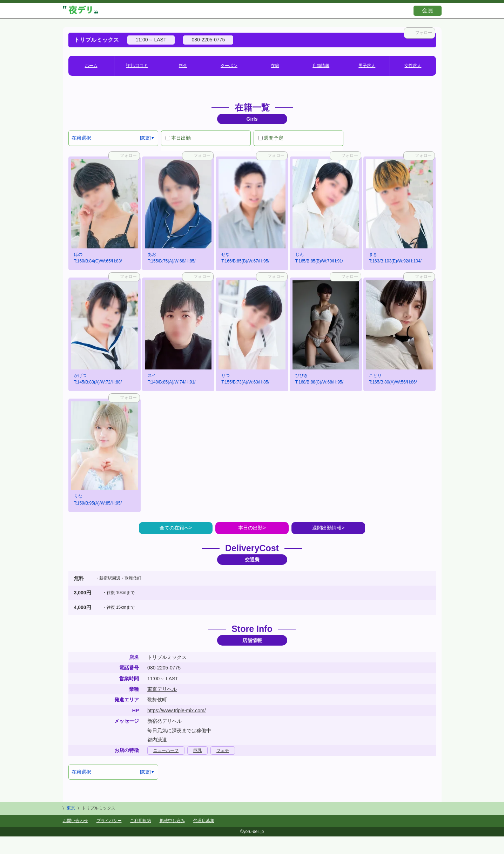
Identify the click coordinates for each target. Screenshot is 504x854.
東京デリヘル (162, 689)
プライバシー (109, 821)
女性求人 (413, 66)
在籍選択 (81, 138)
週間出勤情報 (327, 528)
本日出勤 (178, 138)
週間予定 (271, 138)
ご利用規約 (141, 821)
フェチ (223, 750)
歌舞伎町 (157, 700)
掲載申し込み (172, 821)
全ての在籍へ (174, 528)
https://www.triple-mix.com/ (176, 710)
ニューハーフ (166, 750)
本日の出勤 (250, 528)
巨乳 (197, 750)
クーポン (229, 66)
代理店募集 (204, 821)
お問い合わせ (75, 821)
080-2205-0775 (164, 668)
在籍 (275, 66)
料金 (183, 66)
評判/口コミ (137, 66)
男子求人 (367, 66)
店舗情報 (321, 66)
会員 (428, 10)
